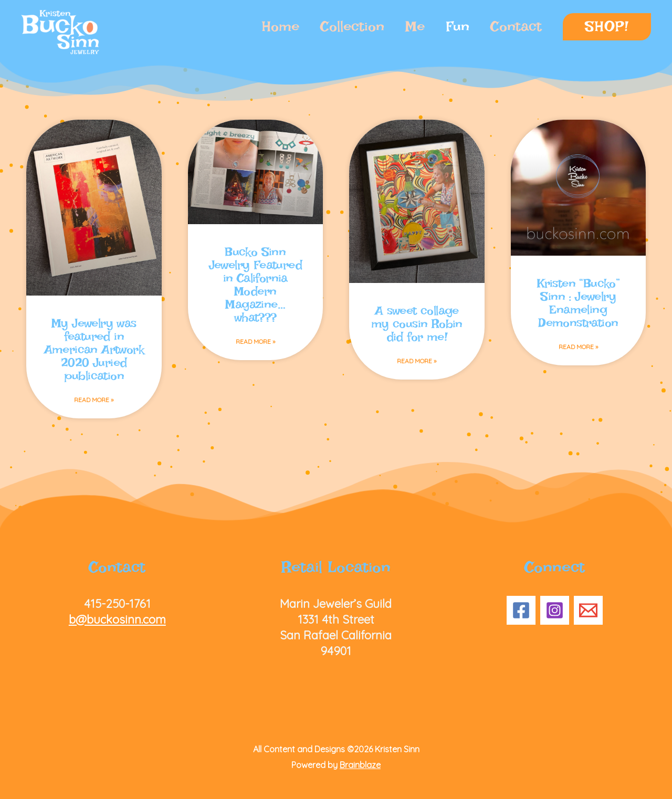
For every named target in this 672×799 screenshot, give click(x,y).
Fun (458, 27)
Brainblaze (360, 765)
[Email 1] (588, 610)
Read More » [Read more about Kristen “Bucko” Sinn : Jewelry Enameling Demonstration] (578, 347)
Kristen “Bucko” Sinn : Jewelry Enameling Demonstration (578, 303)
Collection (352, 27)
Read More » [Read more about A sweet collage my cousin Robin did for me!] (417, 361)
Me (415, 27)
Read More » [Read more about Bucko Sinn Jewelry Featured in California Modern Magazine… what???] (255, 341)
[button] (607, 27)
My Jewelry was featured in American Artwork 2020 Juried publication (94, 349)
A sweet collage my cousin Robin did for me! (417, 324)
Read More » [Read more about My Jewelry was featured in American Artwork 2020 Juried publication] (94, 400)
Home (281, 27)
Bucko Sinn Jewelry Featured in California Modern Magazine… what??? (255, 285)
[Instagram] (555, 610)
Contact (516, 27)
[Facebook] (521, 610)
